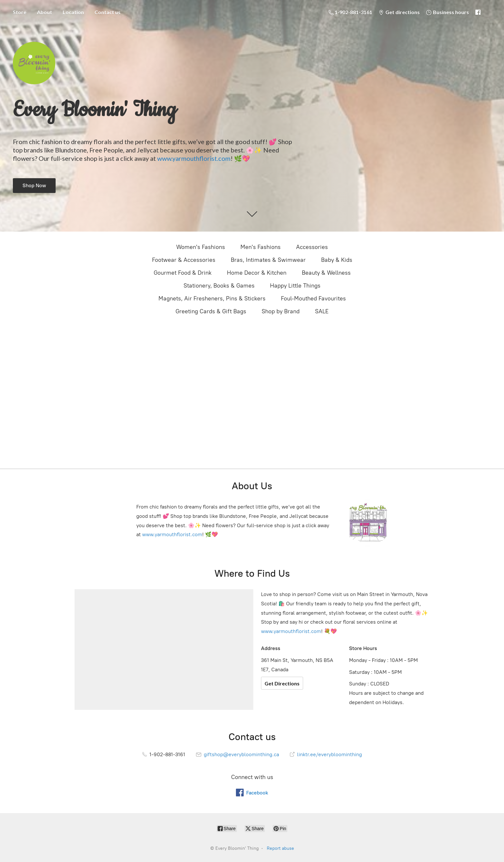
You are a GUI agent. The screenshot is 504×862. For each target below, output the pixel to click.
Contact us (108, 12)
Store (20, 12)
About (45, 12)
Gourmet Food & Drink (183, 273)
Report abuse (280, 848)
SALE (322, 311)
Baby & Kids (337, 260)
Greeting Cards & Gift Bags (211, 311)
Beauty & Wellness (326, 273)
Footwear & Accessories (184, 260)
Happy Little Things (295, 286)
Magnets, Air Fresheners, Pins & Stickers (212, 298)
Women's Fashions (201, 247)
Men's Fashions (261, 247)
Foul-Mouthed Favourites (313, 298)
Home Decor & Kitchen (257, 273)
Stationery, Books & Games (219, 286)
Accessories (312, 247)
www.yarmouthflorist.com (194, 158)
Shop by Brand (281, 311)
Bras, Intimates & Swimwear (268, 260)
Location (73, 12)
